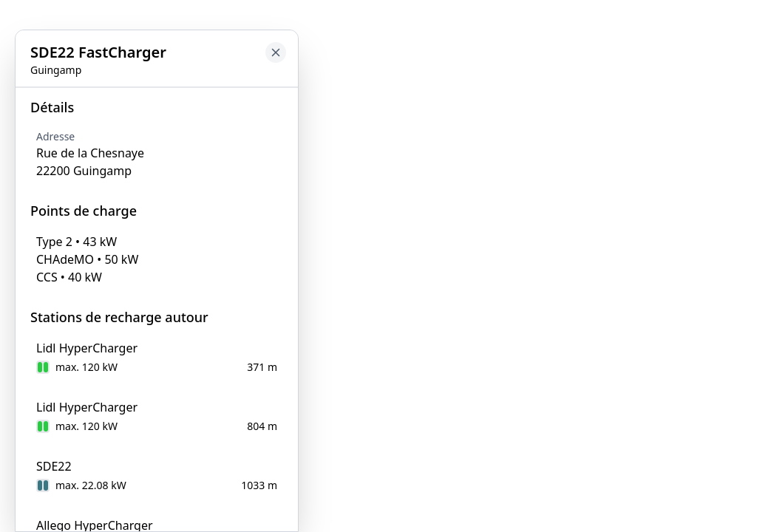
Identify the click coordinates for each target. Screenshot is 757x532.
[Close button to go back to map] (12, 102)
